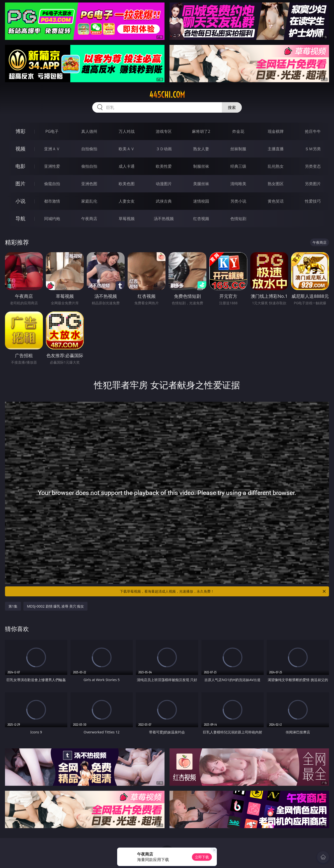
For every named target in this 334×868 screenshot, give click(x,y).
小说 (20, 201)
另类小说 (238, 201)
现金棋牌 (276, 131)
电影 (20, 166)
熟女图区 (276, 184)
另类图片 (313, 184)
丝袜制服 (238, 149)
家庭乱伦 (89, 201)
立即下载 (202, 857)
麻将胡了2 (201, 131)
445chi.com (167, 95)
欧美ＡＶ (127, 149)
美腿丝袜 (201, 184)
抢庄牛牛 (313, 131)
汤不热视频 (164, 219)
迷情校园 (201, 201)
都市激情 (52, 201)
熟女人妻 (201, 149)
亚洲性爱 (52, 166)
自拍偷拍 (89, 149)
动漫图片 (164, 184)
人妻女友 (127, 201)
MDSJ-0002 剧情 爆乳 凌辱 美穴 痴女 (55, 606)
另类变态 (313, 166)
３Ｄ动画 (164, 149)
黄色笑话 (276, 201)
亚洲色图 (89, 184)
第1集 (13, 606)
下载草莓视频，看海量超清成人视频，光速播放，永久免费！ (223, 591)
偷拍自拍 (89, 166)
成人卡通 (127, 166)
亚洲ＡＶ (52, 149)
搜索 (232, 107)
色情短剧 (238, 219)
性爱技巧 (313, 201)
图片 (20, 184)
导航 (20, 218)
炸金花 (238, 131)
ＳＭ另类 (313, 149)
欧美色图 (127, 184)
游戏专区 (164, 131)
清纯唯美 (238, 184)
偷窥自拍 (52, 184)
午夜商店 (89, 219)
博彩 (20, 131)
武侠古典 (164, 201)
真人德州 (89, 131)
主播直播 (276, 149)
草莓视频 (127, 219)
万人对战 (127, 131)
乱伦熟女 (276, 166)
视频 (20, 149)
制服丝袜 (201, 166)
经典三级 (238, 166)
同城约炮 (52, 219)
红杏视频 (201, 219)
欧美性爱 (164, 166)
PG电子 (52, 131)
